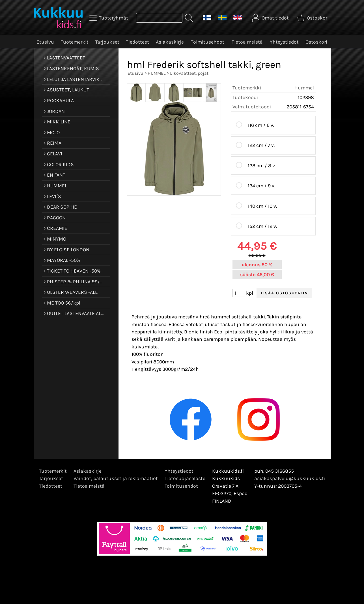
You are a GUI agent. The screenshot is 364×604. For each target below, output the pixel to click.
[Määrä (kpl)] (239, 293)
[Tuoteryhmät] (109, 18)
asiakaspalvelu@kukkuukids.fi (290, 478)
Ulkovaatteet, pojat (189, 73)
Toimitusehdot (208, 42)
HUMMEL (157, 73)
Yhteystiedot (284, 42)
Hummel (304, 88)
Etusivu (45, 42)
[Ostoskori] (314, 18)
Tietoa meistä (247, 42)
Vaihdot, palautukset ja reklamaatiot (116, 478)
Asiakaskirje (170, 42)
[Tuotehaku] (159, 18)
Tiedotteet (137, 42)
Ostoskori (316, 42)
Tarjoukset (107, 42)
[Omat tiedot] (271, 18)
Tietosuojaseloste (185, 478)
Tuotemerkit (75, 42)
